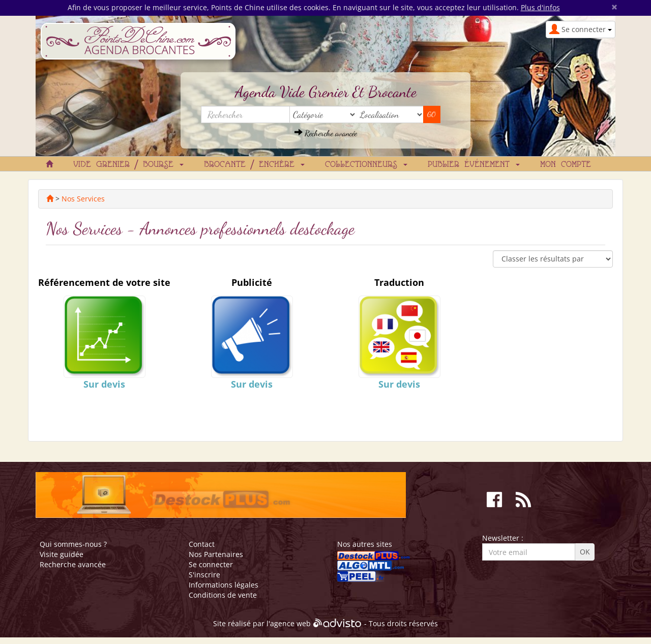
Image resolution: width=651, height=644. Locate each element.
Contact (202, 544)
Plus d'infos (540, 7)
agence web (290, 624)
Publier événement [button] (474, 165)
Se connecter (211, 564)
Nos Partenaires (216, 554)
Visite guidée (62, 554)
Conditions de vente (223, 595)
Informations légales (224, 585)
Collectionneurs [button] (366, 165)
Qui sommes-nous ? (73, 544)
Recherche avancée (326, 133)
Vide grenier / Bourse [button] (128, 165)
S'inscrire (204, 575)
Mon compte (566, 165)
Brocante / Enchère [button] (254, 165)
